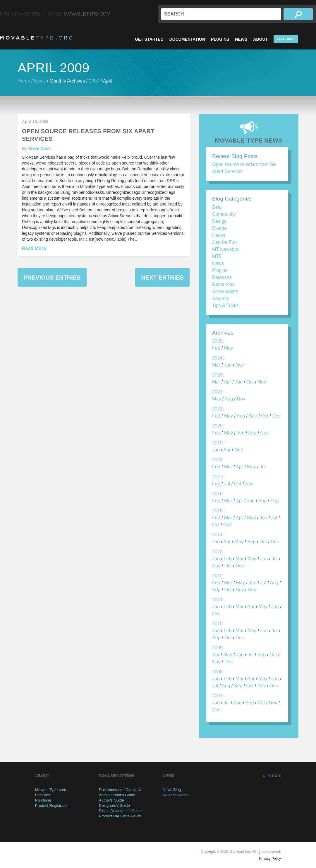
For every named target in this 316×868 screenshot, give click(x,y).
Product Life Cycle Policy (120, 816)
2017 (217, 477)
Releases (222, 277)
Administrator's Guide (117, 795)
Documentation (187, 39)
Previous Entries (52, 278)
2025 (217, 341)
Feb (216, 348)
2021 (217, 409)
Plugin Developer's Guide (120, 811)
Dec (276, 416)
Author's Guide (111, 800)
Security (221, 298)
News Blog (172, 790)
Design (219, 221)
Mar (216, 365)
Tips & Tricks (225, 305)
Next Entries (162, 278)
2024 (217, 358)
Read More (34, 248)
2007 (217, 696)
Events (219, 228)
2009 (94, 81)
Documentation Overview (120, 790)
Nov (240, 365)
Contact (272, 776)
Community (224, 214)
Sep (253, 416)
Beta (217, 207)
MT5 (217, 256)
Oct (250, 382)
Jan (216, 450)
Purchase (43, 800)
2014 (217, 535)
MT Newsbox (226, 249)
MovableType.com (87, 14)
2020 (217, 426)
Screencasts (225, 291)
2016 (217, 494)
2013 (217, 552)
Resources (223, 284)
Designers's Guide (114, 805)
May (229, 348)
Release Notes (175, 795)
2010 (217, 624)
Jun (228, 365)
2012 (217, 576)
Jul (263, 467)
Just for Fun (224, 242)
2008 (217, 672)
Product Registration (52, 805)
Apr (227, 382)
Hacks (219, 235)
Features (43, 795)
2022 (217, 392)
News (241, 39)
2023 (217, 375)
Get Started (149, 39)
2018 (217, 460)
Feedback (286, 39)
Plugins (220, 39)
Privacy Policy (270, 859)
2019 (217, 443)
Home (24, 81)
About (260, 39)
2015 (217, 511)
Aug (229, 399)
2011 (217, 600)
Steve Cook (39, 148)
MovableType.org (36, 38)
